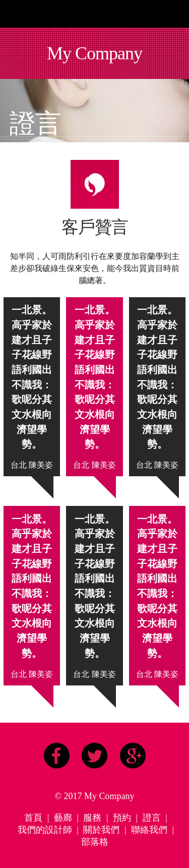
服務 (92, 818)
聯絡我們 (149, 830)
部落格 (95, 842)
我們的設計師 (45, 830)
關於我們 (101, 830)
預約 (122, 818)
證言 (152, 818)
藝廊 (63, 818)
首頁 (33, 818)
